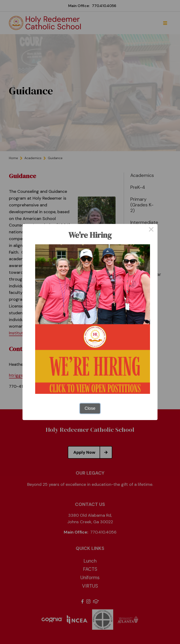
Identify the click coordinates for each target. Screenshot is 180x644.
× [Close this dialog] (151, 230)
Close (90, 408)
